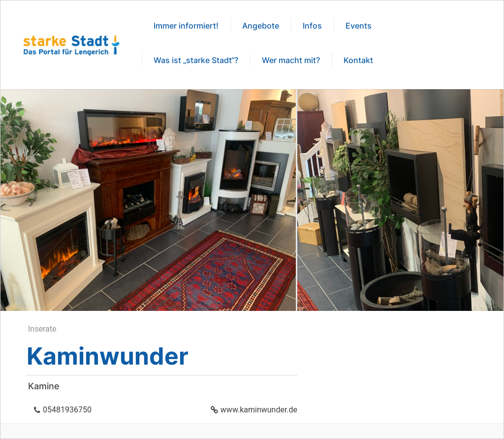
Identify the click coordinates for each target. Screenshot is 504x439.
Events (359, 26)
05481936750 (67, 410)
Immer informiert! (186, 26)
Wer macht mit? (291, 60)
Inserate (42, 329)
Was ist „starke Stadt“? (196, 60)
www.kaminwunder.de (259, 410)
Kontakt (358, 60)
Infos (312, 26)
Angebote (261, 26)
